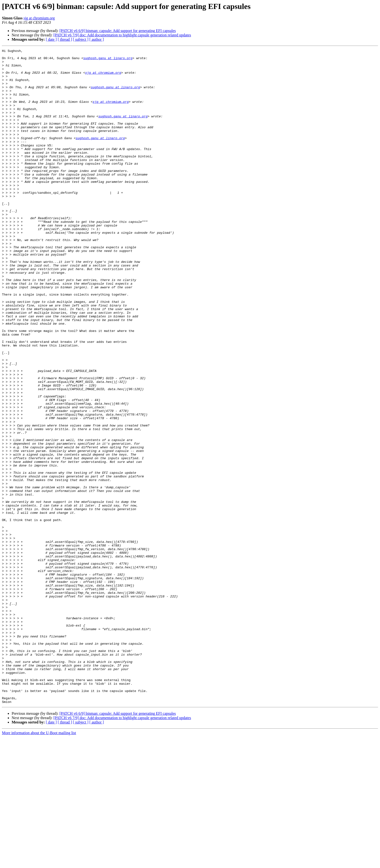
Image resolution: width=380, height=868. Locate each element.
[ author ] (97, 39)
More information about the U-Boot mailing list (39, 864)
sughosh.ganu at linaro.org (108, 60)
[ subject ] (81, 39)
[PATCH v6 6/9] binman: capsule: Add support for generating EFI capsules (118, 31)
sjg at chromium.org (39, 18)
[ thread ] (65, 39)
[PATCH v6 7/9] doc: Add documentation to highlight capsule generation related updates (122, 35)
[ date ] (51, 39)
